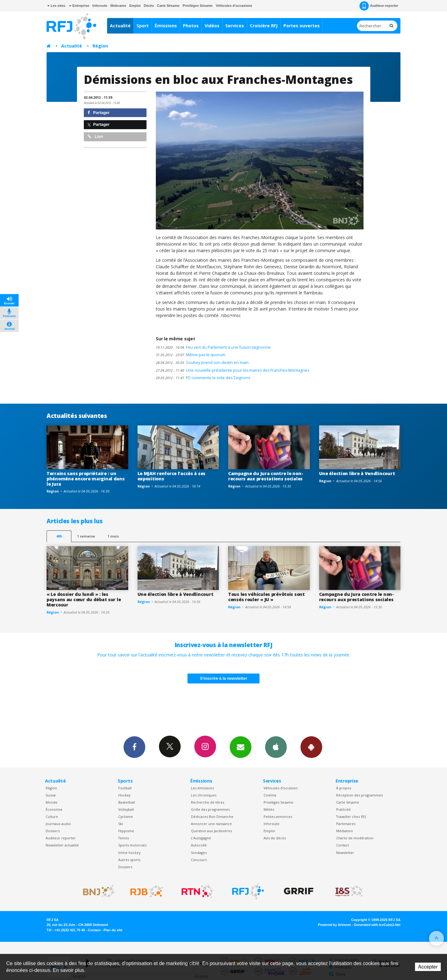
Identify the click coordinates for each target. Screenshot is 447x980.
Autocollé (199, 845)
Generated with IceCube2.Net (377, 925)
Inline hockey (129, 853)
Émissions (166, 26)
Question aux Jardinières (211, 831)
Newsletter (345, 853)
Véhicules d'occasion (281, 788)
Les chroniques (204, 795)
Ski (121, 824)
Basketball (127, 802)
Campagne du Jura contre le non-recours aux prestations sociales (266, 476)
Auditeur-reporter (379, 6)
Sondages (199, 853)
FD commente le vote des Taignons (203, 378)
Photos (191, 26)
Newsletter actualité (62, 845)
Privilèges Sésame (198, 6)
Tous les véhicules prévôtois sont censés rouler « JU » (266, 597)
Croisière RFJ (264, 26)
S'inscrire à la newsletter (223, 678)
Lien (95, 136)
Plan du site (113, 930)
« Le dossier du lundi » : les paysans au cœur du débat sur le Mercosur (84, 599)
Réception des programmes (359, 795)
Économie (54, 809)
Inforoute (100, 6)
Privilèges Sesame (278, 802)
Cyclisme (126, 817)
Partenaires (346, 824)
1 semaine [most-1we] (86, 536)
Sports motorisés (132, 845)
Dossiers (53, 831)
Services (235, 26)
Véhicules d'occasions (234, 6)
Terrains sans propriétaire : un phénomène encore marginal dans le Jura (86, 479)
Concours (199, 860)
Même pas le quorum (191, 355)
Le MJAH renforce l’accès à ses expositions (172, 476)
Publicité (343, 809)
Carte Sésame (168, 6)
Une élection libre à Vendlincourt (357, 473)
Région (100, 46)
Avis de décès (275, 838)
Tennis (124, 838)
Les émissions (202, 788)
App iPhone (276, 747)
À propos (344, 788)
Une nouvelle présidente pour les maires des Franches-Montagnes (233, 370)
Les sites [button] (56, 6)
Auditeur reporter (61, 838)
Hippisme (126, 831)
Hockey (124, 795)
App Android (311, 747)
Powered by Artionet (334, 925)
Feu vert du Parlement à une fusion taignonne (213, 347)
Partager (99, 113)
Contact (343, 845)
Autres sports (129, 860)
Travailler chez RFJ (351, 817)
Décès (149, 6)
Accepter (428, 967)
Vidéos (212, 26)
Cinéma (270, 795)
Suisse (51, 795)
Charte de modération (355, 838)
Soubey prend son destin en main (202, 363)
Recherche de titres (208, 802)
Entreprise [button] (79, 6)
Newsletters (241, 747)
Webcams (118, 6)
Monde (52, 802)
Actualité (120, 26)
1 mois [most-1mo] (113, 536)
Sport (143, 26)
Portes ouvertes (302, 26)
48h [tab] (59, 536)
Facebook (134, 747)
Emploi (135, 6)
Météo (269, 809)
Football (125, 788)
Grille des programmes (210, 809)
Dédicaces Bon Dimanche (212, 817)
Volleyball (126, 809)
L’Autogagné (201, 838)
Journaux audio (58, 824)
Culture (52, 817)
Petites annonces (278, 817)
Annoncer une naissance (211, 824)
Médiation (345, 831)
